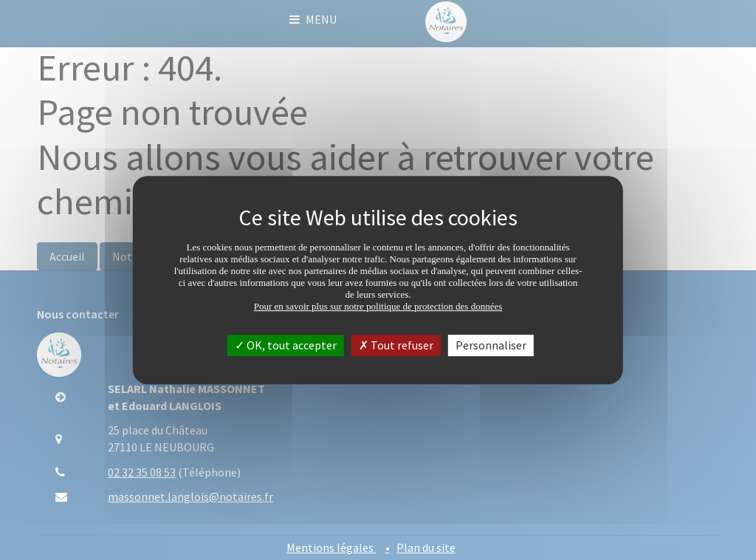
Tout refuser (396, 345)
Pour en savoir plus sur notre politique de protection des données (378, 306)
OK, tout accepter (286, 345)
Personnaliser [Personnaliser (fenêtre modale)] (491, 345)
